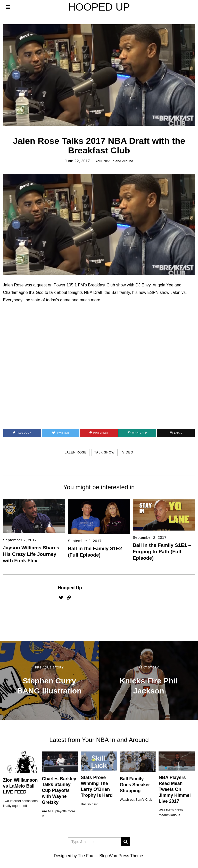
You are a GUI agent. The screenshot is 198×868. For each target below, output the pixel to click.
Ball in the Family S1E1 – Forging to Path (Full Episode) (162, 552)
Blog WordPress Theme (121, 856)
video (128, 452)
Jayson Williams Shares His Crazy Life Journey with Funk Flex (31, 554)
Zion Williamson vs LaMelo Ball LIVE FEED (20, 786)
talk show (105, 452)
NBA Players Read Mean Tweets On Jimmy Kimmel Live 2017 (175, 789)
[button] (126, 842)
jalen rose (76, 452)
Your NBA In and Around (114, 161)
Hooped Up (70, 588)
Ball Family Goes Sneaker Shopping (135, 785)
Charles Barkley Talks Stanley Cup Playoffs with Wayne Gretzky (59, 790)
